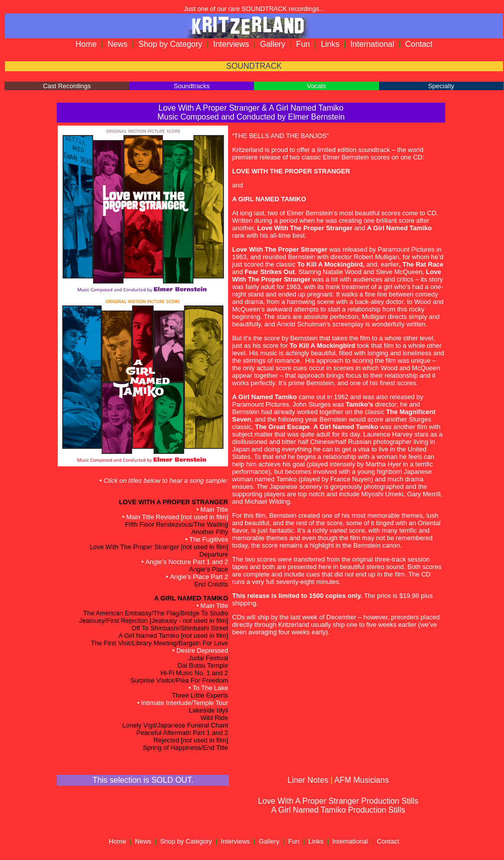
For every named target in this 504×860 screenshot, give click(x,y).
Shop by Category (170, 44)
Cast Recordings (67, 86)
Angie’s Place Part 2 (199, 577)
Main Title (214, 509)
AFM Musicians (361, 780)
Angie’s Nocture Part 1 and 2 (187, 562)
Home (86, 44)
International (372, 44)
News (118, 44)
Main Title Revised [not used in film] (177, 517)
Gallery (273, 44)
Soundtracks (192, 86)
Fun (303, 44)
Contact (419, 44)
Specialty (441, 86)
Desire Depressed (202, 650)
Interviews (231, 44)
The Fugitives (209, 539)
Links (330, 44)
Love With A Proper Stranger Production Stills (338, 801)
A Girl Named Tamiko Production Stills (338, 810)
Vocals (316, 86)
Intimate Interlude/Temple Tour (185, 703)
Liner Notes (308, 780)
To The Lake (210, 688)
